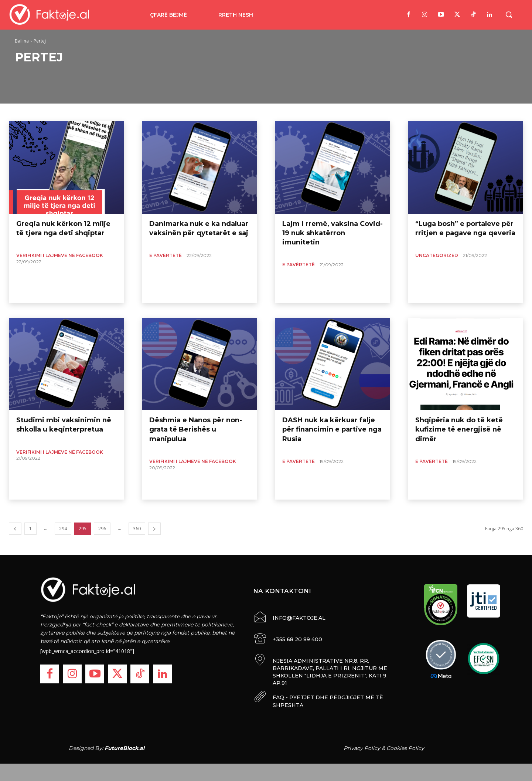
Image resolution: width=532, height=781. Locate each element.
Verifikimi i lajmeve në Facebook (60, 255)
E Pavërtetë (166, 255)
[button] (509, 14)
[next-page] (154, 529)
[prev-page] (15, 529)
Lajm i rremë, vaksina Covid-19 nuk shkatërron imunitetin (332, 233)
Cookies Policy (405, 747)
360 (137, 529)
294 (63, 529)
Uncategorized (437, 255)
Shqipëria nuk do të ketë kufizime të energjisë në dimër (459, 429)
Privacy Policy (362, 747)
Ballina (22, 41)
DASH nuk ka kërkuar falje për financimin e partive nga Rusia (332, 429)
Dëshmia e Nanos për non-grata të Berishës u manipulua (196, 429)
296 (102, 529)
